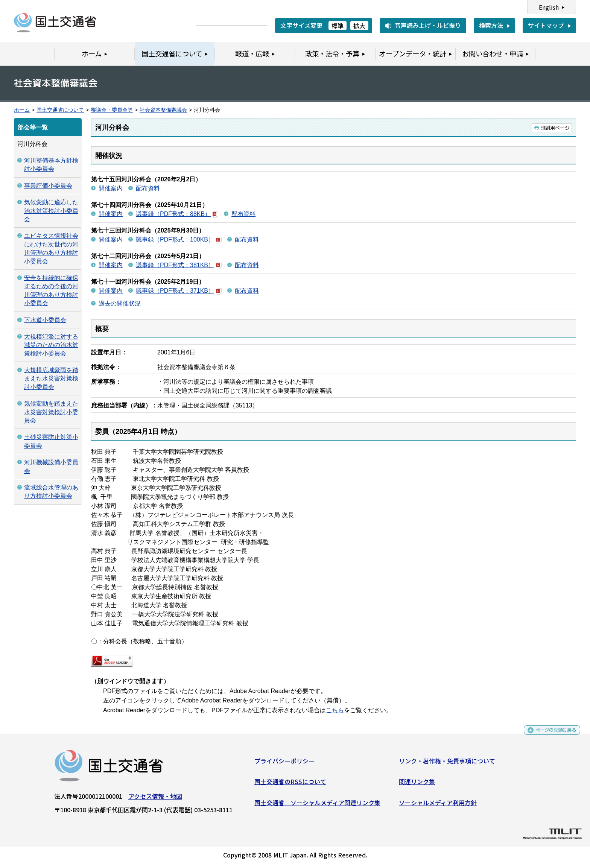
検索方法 (491, 25)
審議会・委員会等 (112, 110)
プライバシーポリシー (284, 763)
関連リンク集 (417, 784)
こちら (335, 710)
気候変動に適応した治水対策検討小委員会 (51, 211)
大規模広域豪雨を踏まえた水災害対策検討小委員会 (51, 379)
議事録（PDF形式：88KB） (177, 214)
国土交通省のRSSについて (290, 784)
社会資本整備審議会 (163, 110)
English (549, 7)
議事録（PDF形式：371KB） (179, 291)
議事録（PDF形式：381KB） (179, 265)
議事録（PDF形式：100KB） (179, 239)
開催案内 (111, 188)
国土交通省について (60, 110)
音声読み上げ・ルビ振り (428, 25)
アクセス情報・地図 (155, 799)
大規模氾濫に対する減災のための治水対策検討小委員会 (51, 345)
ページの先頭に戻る (550, 736)
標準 (338, 26)
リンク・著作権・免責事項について (447, 763)
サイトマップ (546, 25)
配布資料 (148, 188)
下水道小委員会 (45, 320)
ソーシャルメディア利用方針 (438, 805)
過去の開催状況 (120, 303)
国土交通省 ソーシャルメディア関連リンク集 (317, 805)
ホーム (22, 110)
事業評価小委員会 (48, 186)
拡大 (359, 26)
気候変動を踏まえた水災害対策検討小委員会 (51, 412)
